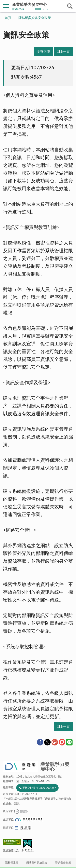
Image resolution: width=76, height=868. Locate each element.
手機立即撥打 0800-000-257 (39, 788)
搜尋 (70, 6)
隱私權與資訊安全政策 (35, 18)
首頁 (8, 18)
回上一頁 (63, 51)
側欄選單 (6, 6)
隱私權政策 (12, 862)
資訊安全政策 (63, 862)
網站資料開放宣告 (37, 862)
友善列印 (43, 51)
